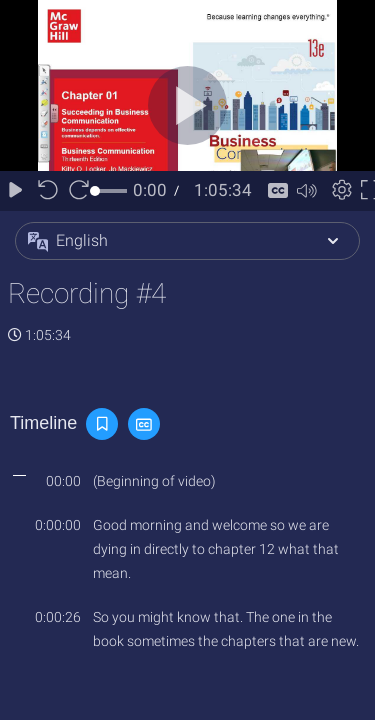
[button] (187, 241)
